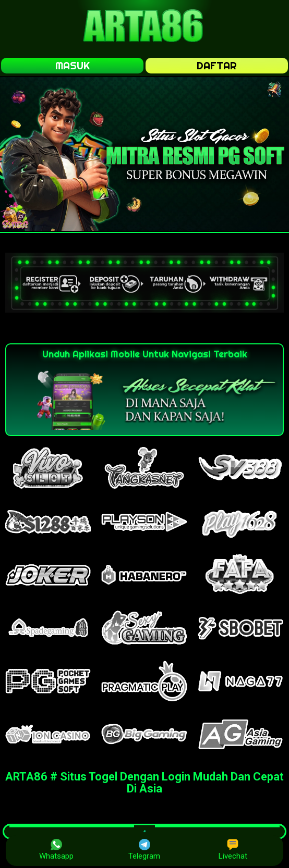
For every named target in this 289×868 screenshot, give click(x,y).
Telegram (144, 850)
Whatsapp (56, 850)
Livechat (233, 850)
